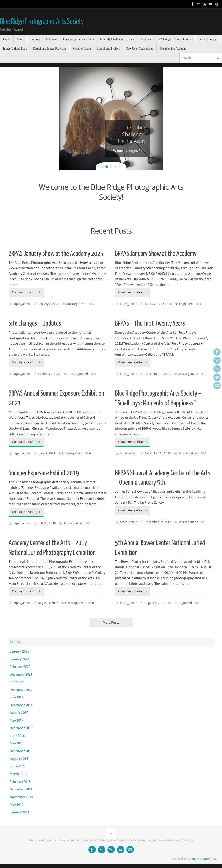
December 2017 (21, 705)
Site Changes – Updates (35, 324)
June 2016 (17, 736)
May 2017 (17, 721)
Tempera (193, 859)
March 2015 (18, 774)
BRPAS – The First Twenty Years (150, 324)
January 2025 (19, 652)
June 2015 (17, 767)
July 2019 (17, 697)
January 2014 (19, 812)
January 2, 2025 (49, 304)
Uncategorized (76, 304)
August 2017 (19, 713)
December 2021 (21, 675)
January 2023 (19, 659)
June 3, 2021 (47, 454)
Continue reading (27, 292)
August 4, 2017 (48, 603)
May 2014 (17, 805)
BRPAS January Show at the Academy (156, 254)
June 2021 (17, 682)
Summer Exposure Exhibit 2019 (44, 473)
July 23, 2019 (47, 523)
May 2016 (17, 743)
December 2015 (21, 751)
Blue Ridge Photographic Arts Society (42, 22)
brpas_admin (22, 304)
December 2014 (21, 789)
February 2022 (20, 667)
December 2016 (21, 728)
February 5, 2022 (49, 374)
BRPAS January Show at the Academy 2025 (56, 254)
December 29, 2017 (158, 522)
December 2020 (21, 690)
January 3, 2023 (155, 304)
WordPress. (210, 859)
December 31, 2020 (158, 454)
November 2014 (21, 797)
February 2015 (20, 782)
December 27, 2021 (158, 374)
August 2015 (19, 759)
